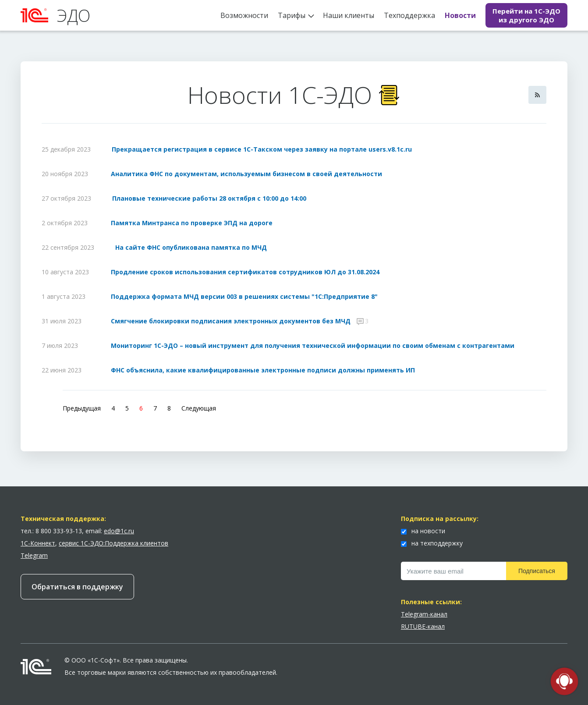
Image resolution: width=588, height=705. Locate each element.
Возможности (244, 15)
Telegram (34, 555)
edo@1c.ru (119, 531)
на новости (423, 531)
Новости (460, 15)
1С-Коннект (38, 543)
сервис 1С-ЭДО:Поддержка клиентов (113, 543)
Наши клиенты (349, 15)
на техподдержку (432, 543)
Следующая (199, 408)
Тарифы (292, 15)
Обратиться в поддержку (77, 587)
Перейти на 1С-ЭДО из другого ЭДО (526, 15)
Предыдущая (82, 408)
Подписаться (537, 571)
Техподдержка (409, 15)
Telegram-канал (424, 614)
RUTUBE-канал (423, 626)
